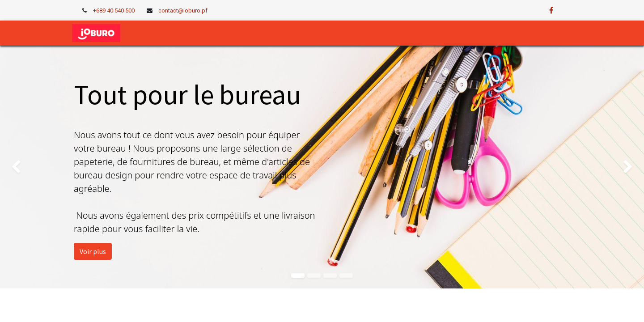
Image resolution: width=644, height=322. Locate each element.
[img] (26, 167)
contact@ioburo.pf (183, 11)
